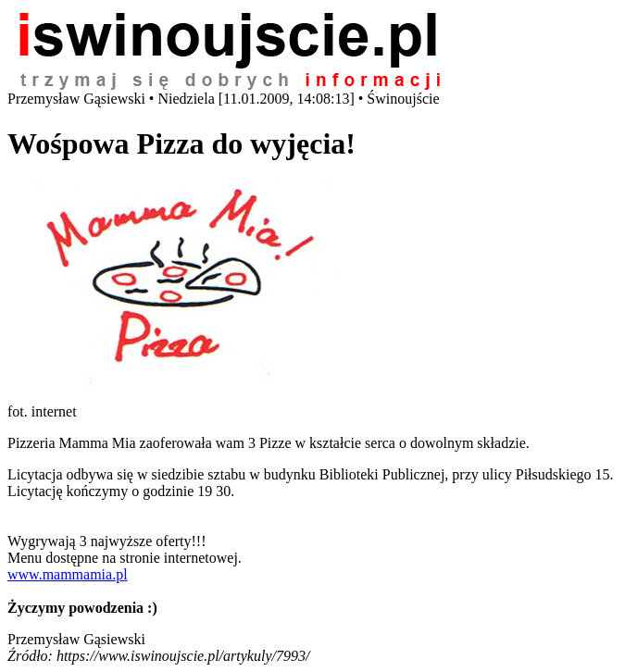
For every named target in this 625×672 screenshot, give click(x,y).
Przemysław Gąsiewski (76, 639)
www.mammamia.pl (68, 574)
